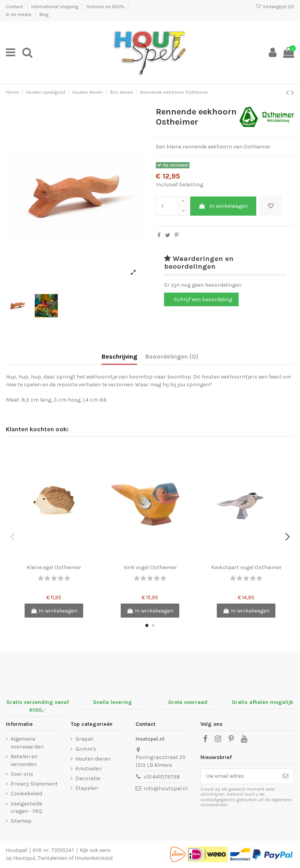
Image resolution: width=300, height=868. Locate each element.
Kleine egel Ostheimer (54, 567)
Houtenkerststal (94, 858)
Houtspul (24, 858)
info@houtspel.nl (166, 789)
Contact (15, 7)
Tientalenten (52, 858)
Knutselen (88, 769)
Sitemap (21, 821)
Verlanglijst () (275, 7)
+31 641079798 (162, 777)
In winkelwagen (223, 206)
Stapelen (87, 788)
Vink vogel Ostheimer (150, 567)
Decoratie (88, 778)
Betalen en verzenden (24, 760)
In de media (19, 14)
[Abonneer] (286, 776)
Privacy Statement (34, 784)
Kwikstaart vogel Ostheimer (246, 567)
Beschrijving (119, 356)
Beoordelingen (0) (172, 356)
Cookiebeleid (26, 794)
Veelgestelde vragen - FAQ (26, 808)
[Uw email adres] (239, 776)
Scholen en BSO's (106, 7)
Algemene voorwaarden (27, 743)
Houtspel (17, 850)
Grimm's (86, 749)
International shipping (55, 7)
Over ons (22, 774)
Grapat (84, 739)
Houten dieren (93, 759)
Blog (44, 14)
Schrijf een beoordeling (203, 299)
